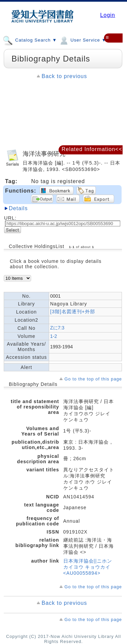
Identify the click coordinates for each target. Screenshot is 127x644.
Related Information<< (92, 149)
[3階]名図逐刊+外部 (73, 312)
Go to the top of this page (93, 379)
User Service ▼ (82, 40)
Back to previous (64, 76)
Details (18, 208)
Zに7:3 (57, 328)
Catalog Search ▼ (30, 40)
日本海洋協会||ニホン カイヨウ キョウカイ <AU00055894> (88, 567)
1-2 (54, 336)
